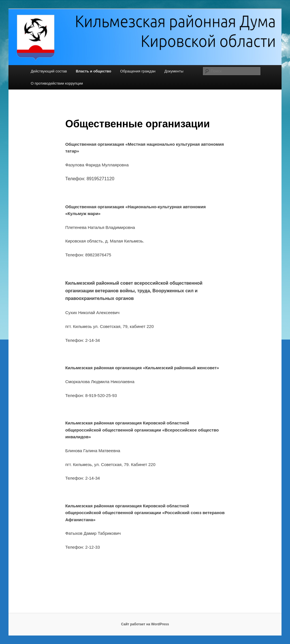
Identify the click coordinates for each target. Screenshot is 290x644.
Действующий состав (49, 71)
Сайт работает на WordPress (145, 624)
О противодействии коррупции (57, 83)
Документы (174, 71)
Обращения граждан (138, 71)
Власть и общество (94, 71)
